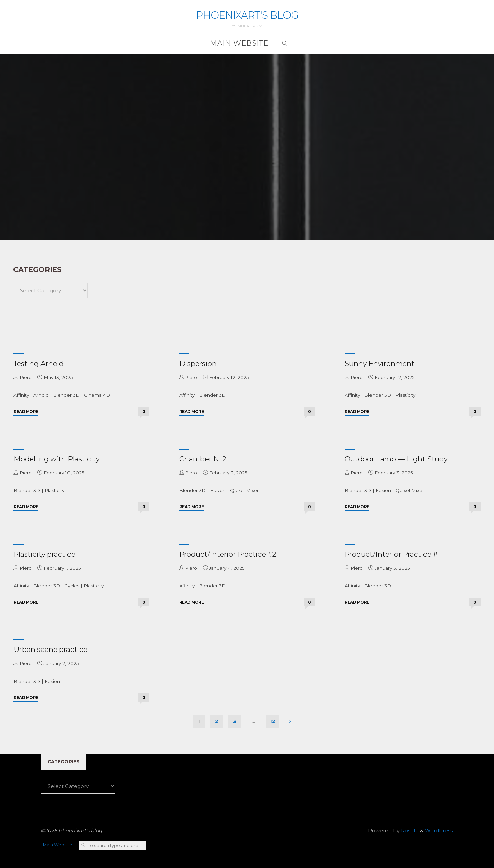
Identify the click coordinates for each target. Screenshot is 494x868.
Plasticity (405, 395)
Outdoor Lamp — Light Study (396, 459)
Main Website (58, 845)
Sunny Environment (379, 363)
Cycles (72, 586)
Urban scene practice (50, 649)
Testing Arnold (39, 363)
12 (272, 721)
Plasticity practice (44, 554)
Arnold (41, 395)
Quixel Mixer (244, 490)
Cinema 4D (97, 395)
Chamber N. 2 (203, 459)
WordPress (439, 830)
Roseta (409, 830)
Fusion (218, 490)
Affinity (21, 395)
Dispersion (198, 363)
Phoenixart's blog (247, 15)
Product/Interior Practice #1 (392, 554)
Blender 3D (66, 395)
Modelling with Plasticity (57, 459)
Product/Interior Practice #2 (228, 554)
